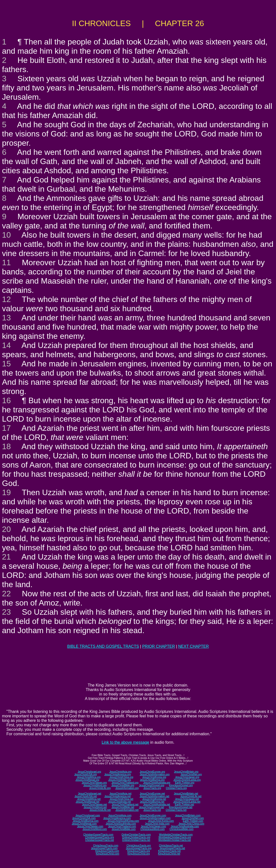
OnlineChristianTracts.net (136, 840)
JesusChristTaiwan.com (90, 826)
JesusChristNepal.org (87, 780)
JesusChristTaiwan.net (94, 804)
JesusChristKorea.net (154, 799)
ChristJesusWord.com (153, 829)
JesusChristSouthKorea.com (123, 821)
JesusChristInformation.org (155, 774)
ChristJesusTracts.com (106, 846)
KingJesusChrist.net (169, 854)
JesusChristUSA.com (84, 818)
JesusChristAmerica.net (118, 796)
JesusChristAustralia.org (157, 783)
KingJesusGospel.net (181, 807)
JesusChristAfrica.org (89, 777)
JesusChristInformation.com (155, 818)
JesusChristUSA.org (86, 774)
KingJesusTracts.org (139, 851)
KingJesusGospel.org (181, 785)
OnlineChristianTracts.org (136, 837)
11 (6, 262)
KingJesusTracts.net (169, 851)
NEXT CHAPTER (194, 646)
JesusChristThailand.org (125, 783)
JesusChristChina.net (121, 799)
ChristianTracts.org (176, 788)
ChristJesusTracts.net (171, 846)
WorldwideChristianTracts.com (176, 835)
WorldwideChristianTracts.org (175, 837)
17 (6, 428)
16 (6, 400)
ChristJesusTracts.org (139, 846)
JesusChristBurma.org (152, 780)
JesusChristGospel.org (152, 785)
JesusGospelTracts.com (104, 848)
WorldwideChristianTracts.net (175, 840)
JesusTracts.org (152, 788)
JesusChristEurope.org (152, 772)
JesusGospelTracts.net (172, 848)
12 (6, 299)
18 (6, 446)
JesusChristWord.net (95, 807)
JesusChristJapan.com (153, 826)
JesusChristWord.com (95, 829)
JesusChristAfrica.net (89, 799)
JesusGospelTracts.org (138, 848)
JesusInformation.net (127, 810)
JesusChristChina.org (121, 777)
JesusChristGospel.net (152, 807)
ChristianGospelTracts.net (100, 840)
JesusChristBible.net (123, 807)
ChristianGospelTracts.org (99, 837)
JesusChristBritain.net (186, 794)
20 (6, 529)
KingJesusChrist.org (139, 854)
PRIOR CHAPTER (159, 646)
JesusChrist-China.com (191, 824)
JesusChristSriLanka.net (187, 802)
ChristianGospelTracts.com (98, 835)
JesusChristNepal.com (84, 824)
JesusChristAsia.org (120, 772)
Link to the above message (125, 742)
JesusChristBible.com (124, 829)
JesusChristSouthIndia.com (121, 824)
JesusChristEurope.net (152, 794)
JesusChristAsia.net (120, 794)
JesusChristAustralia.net (157, 804)
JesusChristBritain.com (188, 815)
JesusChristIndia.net (120, 802)
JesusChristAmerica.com (117, 818)
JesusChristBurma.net (152, 802)
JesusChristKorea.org (154, 777)
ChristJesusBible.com (182, 829)
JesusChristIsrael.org (89, 772)
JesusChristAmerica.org (118, 774)
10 (6, 235)
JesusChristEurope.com (153, 815)
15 (6, 364)
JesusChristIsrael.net (89, 794)
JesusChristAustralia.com (185, 826)
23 (6, 612)
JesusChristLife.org (100, 788)
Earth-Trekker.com (193, 821)
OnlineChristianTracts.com (136, 835)
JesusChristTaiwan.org (94, 783)
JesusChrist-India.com (157, 824)
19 (6, 492)
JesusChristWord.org (95, 785)
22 (6, 594)
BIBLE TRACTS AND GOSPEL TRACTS (103, 646)
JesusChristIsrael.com (88, 815)
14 (6, 345)
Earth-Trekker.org (185, 783)
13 (6, 318)
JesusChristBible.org (123, 785)
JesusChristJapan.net (187, 799)
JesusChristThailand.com (122, 826)
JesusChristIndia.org (119, 780)
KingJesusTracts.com (107, 851)
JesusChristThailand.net (125, 804)
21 (6, 557)
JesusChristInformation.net (155, 796)
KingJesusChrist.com (107, 854)
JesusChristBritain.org (186, 772)
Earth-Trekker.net (184, 804)
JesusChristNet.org (191, 774)
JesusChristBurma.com (86, 821)
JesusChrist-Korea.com (161, 821)
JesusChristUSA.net (86, 796)
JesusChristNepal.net (88, 802)
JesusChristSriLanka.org (187, 780)
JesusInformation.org (127, 788)
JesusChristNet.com (193, 818)
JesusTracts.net (152, 810)
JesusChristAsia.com (120, 815)
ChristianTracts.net (176, 810)
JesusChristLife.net (191, 796)
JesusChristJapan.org (187, 777)
